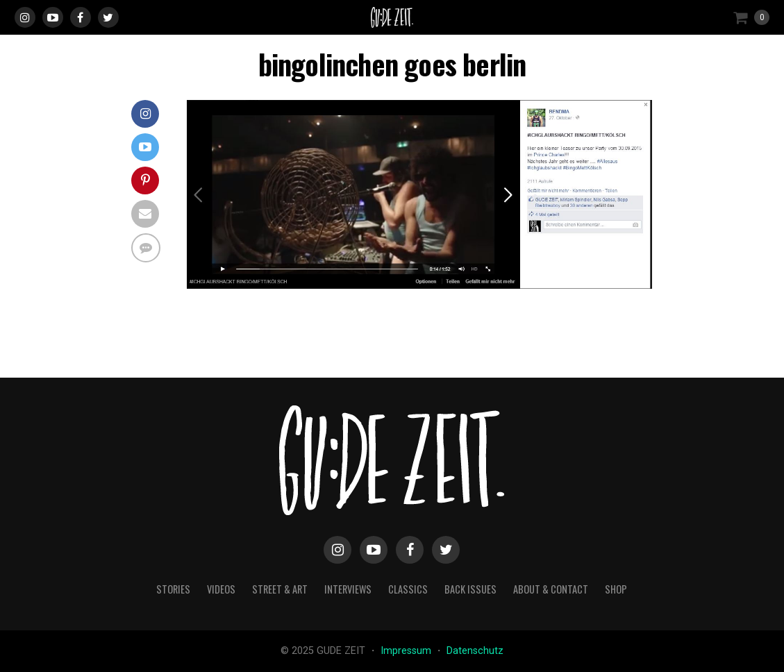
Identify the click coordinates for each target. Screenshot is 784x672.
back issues (470, 589)
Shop (616, 589)
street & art (280, 589)
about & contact (551, 589)
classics (408, 589)
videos (221, 589)
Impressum (407, 651)
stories (173, 589)
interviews (348, 589)
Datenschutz (475, 651)
